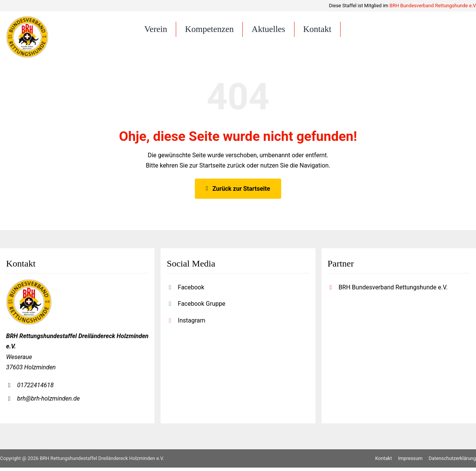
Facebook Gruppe (201, 307)
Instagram (191, 324)
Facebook (191, 291)
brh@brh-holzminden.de (49, 402)
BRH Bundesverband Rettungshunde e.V (433, 6)
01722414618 (35, 389)
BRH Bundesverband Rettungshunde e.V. (393, 291)
